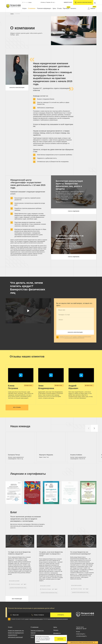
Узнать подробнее (74, 211)
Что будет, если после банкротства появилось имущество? (19, 553)
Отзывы (59, 8)
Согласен (60, 639)
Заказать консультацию (17, 88)
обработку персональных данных (85, 337)
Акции (32, 637)
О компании (32, 8)
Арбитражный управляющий (15, 637)
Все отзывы (17, 407)
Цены (54, 8)
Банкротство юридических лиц (16, 631)
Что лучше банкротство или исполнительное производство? (80, 553)
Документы (57, 633)
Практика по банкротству (37, 631)
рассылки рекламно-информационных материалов (74, 338)
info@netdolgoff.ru (81, 634)
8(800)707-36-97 (68, 2)
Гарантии (33, 633)
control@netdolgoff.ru (81, 636)
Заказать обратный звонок (83, 2)
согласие (75, 337)
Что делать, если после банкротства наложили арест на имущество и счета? (51, 554)
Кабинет (91, 8)
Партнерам (66, 8)
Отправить (61, 615)
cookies (38, 641)
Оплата (56, 630)
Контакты (73, 8)
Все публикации (17, 599)
